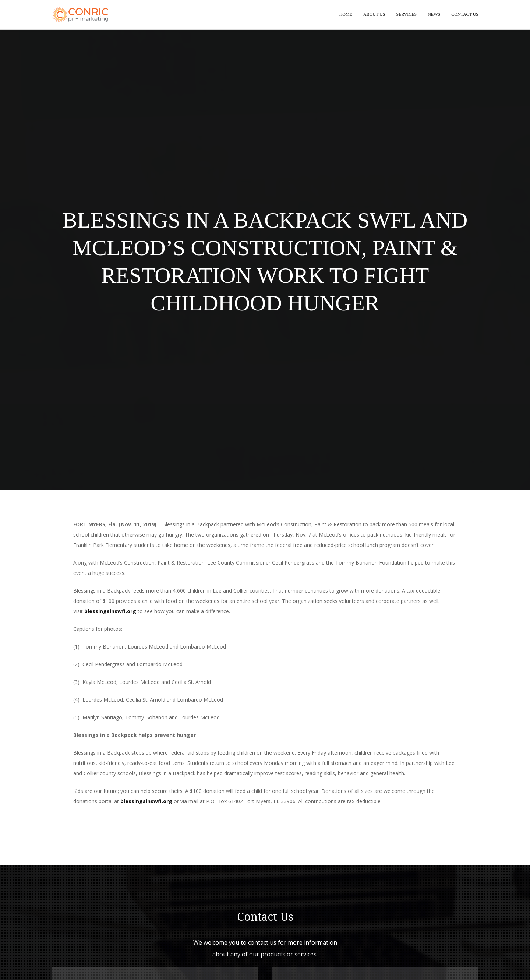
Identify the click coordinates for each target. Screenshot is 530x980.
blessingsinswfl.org (110, 612)
